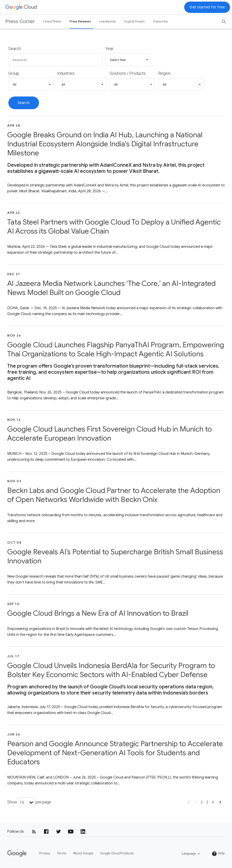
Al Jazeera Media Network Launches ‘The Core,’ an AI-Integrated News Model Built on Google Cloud (111, 288)
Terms (62, 853)
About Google (83, 853)
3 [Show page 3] (207, 802)
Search (15, 49)
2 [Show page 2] (202, 802)
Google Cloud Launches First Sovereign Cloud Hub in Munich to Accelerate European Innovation (110, 434)
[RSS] (34, 832)
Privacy (45, 853)
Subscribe (160, 21)
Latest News (52, 21)
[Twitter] (58, 832)
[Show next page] (220, 804)
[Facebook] (46, 832)
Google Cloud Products (117, 853)
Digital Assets (134, 21)
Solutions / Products (128, 73)
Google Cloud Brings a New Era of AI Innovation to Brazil (98, 613)
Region (164, 73)
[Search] (224, 20)
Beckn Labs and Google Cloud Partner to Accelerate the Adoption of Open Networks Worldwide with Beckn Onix (114, 495)
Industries (66, 73)
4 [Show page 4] (213, 802)
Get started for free (207, 7)
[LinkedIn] (83, 832)
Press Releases (80, 21)
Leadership (108, 21)
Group (14, 73)
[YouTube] (71, 832)
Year (110, 49)
